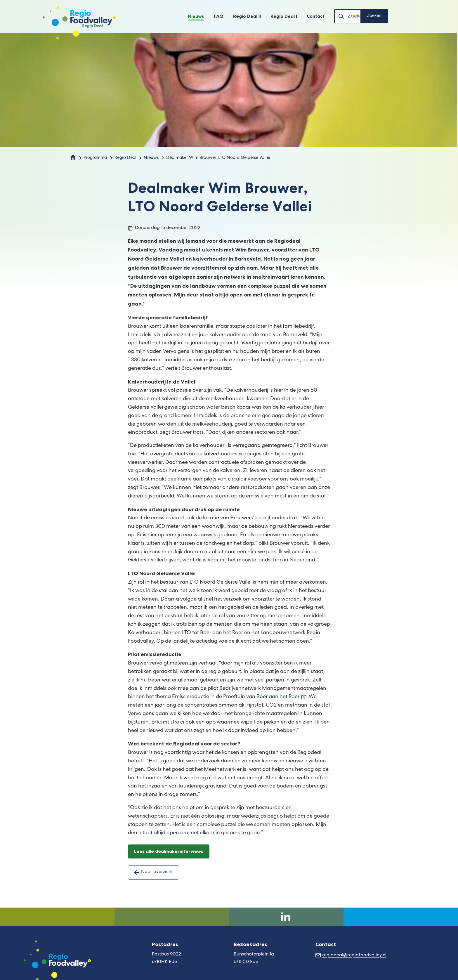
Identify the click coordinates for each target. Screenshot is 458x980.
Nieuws (151, 158)
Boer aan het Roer (281, 697)
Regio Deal (125, 158)
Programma (95, 158)
